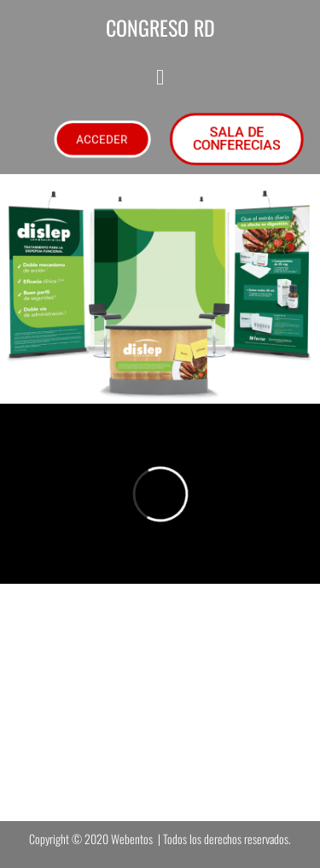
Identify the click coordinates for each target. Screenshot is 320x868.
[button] (160, 77)
